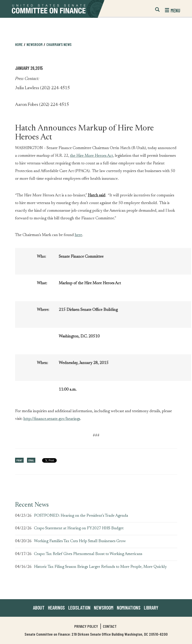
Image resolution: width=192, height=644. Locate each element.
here (78, 235)
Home (19, 44)
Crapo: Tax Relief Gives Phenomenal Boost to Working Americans (88, 554)
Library (151, 608)
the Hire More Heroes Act (91, 156)
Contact (110, 626)
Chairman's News (59, 44)
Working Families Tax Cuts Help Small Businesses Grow (80, 541)
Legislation (79, 608)
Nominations (129, 608)
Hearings (56, 608)
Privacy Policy (86, 626)
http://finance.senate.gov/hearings (52, 419)
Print (19, 460)
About (39, 608)
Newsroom (35, 44)
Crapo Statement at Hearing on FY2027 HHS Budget (79, 528)
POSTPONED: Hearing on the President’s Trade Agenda (81, 516)
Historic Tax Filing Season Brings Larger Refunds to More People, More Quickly (100, 567)
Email (31, 460)
